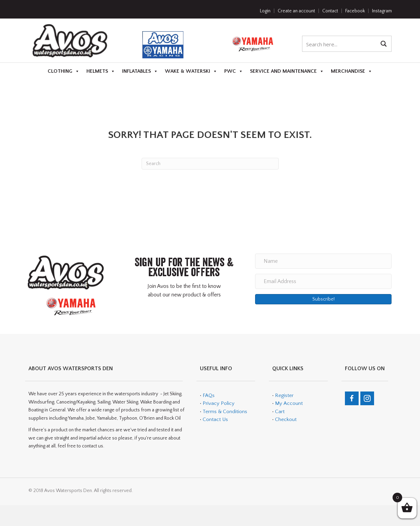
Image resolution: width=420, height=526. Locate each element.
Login (265, 11)
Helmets (101, 71)
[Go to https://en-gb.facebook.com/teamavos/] (352, 398)
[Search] (210, 164)
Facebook (355, 11)
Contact (330, 11)
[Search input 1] (340, 44)
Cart (280, 412)
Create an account (296, 11)
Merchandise (352, 71)
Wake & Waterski (191, 71)
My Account (289, 403)
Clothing (64, 71)
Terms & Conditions (224, 412)
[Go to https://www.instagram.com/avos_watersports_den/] (367, 398)
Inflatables (140, 71)
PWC (234, 71)
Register (284, 395)
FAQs (209, 395)
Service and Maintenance (287, 71)
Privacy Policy (219, 403)
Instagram (382, 11)
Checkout (286, 419)
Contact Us (215, 419)
